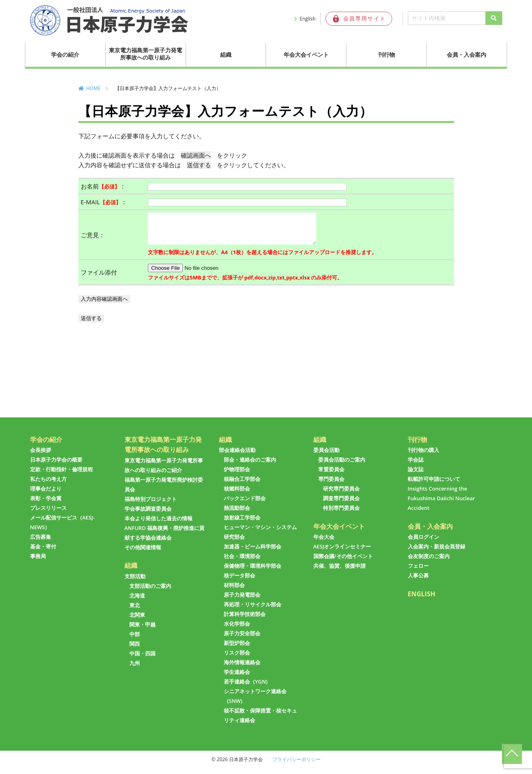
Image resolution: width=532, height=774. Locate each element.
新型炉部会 (237, 649)
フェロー (418, 572)
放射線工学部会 (242, 524)
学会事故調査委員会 (148, 515)
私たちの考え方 (48, 485)
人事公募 (418, 581)
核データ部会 (239, 581)
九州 (135, 669)
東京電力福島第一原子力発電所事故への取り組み (145, 54)
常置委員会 (331, 475)
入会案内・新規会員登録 (437, 552)
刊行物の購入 (424, 456)
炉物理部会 (237, 475)
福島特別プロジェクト (151, 505)
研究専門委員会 (341, 495)
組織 (226, 54)
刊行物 (387, 54)
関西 (135, 650)
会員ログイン (424, 543)
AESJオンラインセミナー (342, 552)
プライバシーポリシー (297, 765)
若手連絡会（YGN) (246, 688)
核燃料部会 (237, 495)
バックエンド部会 (245, 504)
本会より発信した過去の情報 (159, 524)
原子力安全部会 (242, 639)
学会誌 (416, 466)
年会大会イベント (306, 54)
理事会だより (46, 495)
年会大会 (324, 543)
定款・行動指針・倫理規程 (61, 475)
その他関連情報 (143, 553)
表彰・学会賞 (46, 504)
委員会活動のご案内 (342, 466)
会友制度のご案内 (429, 562)
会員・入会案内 (467, 54)
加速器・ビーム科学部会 (253, 552)
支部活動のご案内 (150, 592)
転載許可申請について (434, 485)
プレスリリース (48, 514)
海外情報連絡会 (242, 668)
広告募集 (41, 543)
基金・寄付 (43, 552)
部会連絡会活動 (237, 456)
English (308, 19)
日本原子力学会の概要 (56, 466)
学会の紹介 (65, 54)
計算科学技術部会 (245, 620)
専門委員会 (331, 485)
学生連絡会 (237, 678)
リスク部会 (237, 659)
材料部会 (234, 591)
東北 (135, 611)
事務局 (38, 562)
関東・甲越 (142, 630)
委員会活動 (326, 456)
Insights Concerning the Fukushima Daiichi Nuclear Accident (442, 504)
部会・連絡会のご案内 (250, 466)
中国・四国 (142, 659)
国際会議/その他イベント (343, 562)
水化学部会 (237, 630)
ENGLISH (422, 600)
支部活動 (135, 582)
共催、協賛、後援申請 (340, 572)
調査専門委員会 (341, 504)
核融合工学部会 (242, 485)
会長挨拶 (41, 456)
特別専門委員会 (341, 514)
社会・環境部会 (242, 562)
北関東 (137, 621)
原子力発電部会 (242, 601)
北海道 (137, 602)
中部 (135, 640)
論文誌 (416, 475)
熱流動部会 (237, 514)
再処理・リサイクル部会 (253, 610)
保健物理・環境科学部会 (253, 572)
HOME (94, 88)
